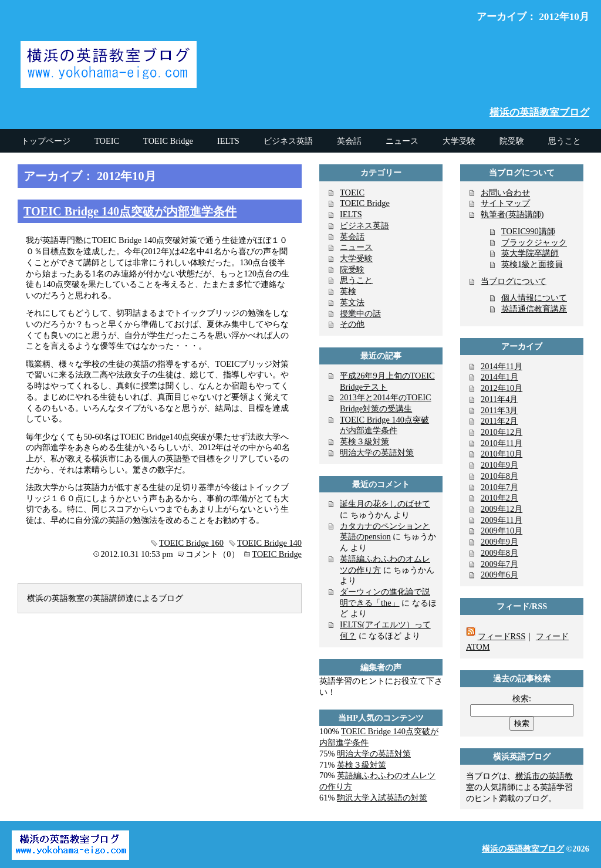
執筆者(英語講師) (512, 214)
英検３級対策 (364, 441)
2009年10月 (502, 531)
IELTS (351, 214)
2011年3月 (499, 410)
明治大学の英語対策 (377, 452)
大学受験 (356, 258)
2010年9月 (499, 465)
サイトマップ (505, 203)
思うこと (356, 280)
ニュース (356, 247)
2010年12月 (502, 432)
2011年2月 (499, 421)
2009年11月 (502, 520)
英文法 (352, 302)
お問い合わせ (505, 192)
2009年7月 (499, 564)
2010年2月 (499, 498)
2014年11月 (502, 366)
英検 (348, 291)
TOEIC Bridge (277, 554)
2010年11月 (502, 443)
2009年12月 (502, 509)
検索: (522, 698)
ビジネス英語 (364, 225)
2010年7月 (499, 487)
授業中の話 (360, 313)
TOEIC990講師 (528, 231)
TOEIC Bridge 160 (191, 543)
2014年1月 (499, 377)
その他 (352, 324)
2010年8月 (499, 476)
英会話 (352, 237)
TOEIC (352, 192)
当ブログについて (514, 281)
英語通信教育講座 (534, 309)
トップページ (46, 141)
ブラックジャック (534, 242)
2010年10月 (502, 454)
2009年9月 (499, 542)
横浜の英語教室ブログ (539, 112)
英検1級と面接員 (532, 264)
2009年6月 (499, 575)
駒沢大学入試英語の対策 (382, 798)
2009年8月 (499, 553)
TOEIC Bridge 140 (269, 543)
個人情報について (534, 298)
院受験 (352, 269)
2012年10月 (502, 388)
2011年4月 (499, 399)
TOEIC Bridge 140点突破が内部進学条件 (130, 211)
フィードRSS (502, 636)
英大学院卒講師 (530, 253)
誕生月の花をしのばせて (385, 504)
